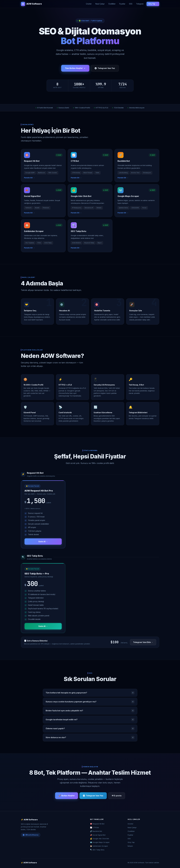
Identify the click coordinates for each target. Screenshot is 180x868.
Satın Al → (43, 542)
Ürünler (89, 4)
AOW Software (31, 4)
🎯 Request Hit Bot (97, 824)
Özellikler (112, 4)
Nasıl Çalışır (100, 4)
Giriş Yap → (153, 4)
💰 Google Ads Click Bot (100, 839)
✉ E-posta (117, 796)
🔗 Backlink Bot (96, 831)
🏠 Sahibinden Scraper (99, 846)
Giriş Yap (131, 842)
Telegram (140, 4)
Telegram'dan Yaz (105, 68)
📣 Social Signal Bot (98, 835)
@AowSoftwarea (31, 835)
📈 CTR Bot (94, 827)
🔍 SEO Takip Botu (97, 850)
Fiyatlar (122, 4)
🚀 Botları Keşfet (67, 796)
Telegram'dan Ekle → (143, 642)
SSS (131, 4)
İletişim (130, 846)
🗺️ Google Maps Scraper (100, 842)
